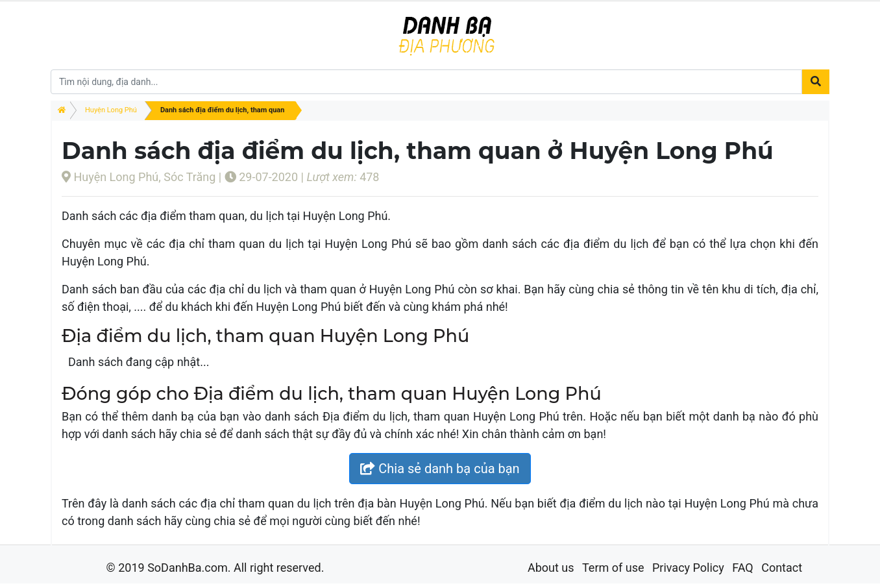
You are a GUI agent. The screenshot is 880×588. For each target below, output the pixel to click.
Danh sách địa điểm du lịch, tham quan (222, 110)
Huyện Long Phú (111, 110)
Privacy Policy (688, 568)
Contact (782, 568)
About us (551, 568)
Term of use (613, 568)
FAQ (742, 568)
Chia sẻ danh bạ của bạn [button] (440, 469)
